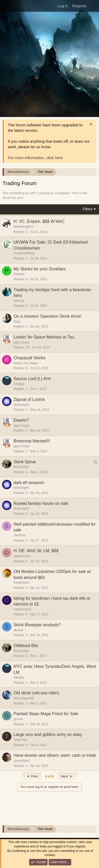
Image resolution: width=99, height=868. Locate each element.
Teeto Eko (20, 740)
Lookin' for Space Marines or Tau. (44, 337)
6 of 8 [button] (49, 776)
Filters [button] (88, 209)
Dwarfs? (21, 420)
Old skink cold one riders (36, 693)
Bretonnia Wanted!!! (32, 441)
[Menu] (6, 6)
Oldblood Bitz (26, 646)
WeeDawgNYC (24, 227)
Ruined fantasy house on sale (41, 503)
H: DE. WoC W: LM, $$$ (36, 551)
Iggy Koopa (21, 342)
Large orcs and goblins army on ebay (48, 735)
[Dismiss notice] (90, 125)
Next (67, 776)
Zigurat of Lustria (29, 399)
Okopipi (19, 384)
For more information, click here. (36, 158)
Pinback (19, 274)
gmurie (18, 719)
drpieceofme (22, 556)
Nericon (19, 301)
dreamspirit (21, 405)
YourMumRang (24, 253)
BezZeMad (21, 467)
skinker (18, 630)
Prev (32, 776)
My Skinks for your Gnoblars (40, 269)
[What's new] (93, 6)
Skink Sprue (25, 462)
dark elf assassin (29, 483)
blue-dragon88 (24, 698)
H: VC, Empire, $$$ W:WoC (39, 221)
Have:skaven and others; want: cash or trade (55, 755)
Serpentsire (21, 583)
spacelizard (21, 761)
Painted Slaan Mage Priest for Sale (46, 714)
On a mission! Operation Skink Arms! (47, 316)
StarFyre (19, 535)
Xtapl (17, 322)
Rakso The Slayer (26, 363)
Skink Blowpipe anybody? (37, 625)
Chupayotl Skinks (30, 358)
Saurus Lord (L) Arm (32, 379)
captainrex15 (22, 609)
